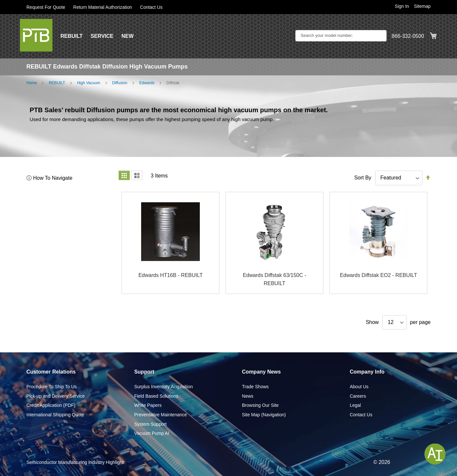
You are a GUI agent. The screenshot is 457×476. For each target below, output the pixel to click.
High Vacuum (88, 83)
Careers (358, 396)
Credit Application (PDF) (51, 405)
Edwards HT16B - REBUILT (171, 275)
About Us (359, 387)
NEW (127, 36)
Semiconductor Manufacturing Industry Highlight (75, 462)
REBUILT (71, 36)
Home (32, 83)
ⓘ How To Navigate (49, 178)
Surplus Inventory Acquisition (164, 387)
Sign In (402, 6)
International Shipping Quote (55, 415)
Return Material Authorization (103, 7)
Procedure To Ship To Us (52, 387)
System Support (151, 424)
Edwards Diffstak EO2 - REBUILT (379, 275)
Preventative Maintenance (161, 415)
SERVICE (102, 36)
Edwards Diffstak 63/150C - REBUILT (274, 279)
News (248, 396)
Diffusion (120, 83)
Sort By (363, 178)
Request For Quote (46, 7)
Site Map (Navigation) (264, 415)
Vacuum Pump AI (152, 433)
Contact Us (151, 7)
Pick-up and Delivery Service (56, 396)
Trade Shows (255, 387)
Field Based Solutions (156, 396)
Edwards (147, 83)
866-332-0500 (408, 36)
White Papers (148, 405)
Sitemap (422, 6)
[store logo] (36, 35)
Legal (355, 405)
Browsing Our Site (260, 405)
